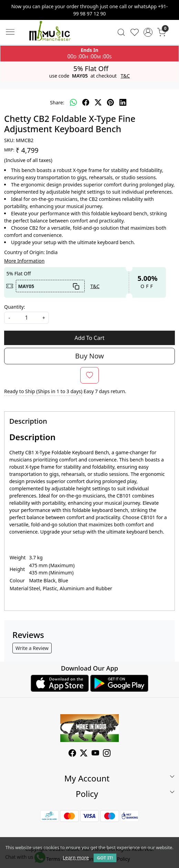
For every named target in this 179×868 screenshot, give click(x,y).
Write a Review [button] (32, 648)
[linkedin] (123, 103)
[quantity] (27, 318)
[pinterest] (110, 103)
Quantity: (15, 307)
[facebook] (86, 103)
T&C (125, 76)
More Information (24, 261)
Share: (57, 102)
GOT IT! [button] (105, 858)
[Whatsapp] (73, 103)
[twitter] (98, 103)
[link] (121, 32)
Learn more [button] (76, 858)
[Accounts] (148, 32)
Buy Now (89, 356)
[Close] (171, 8)
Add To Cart (89, 338)
